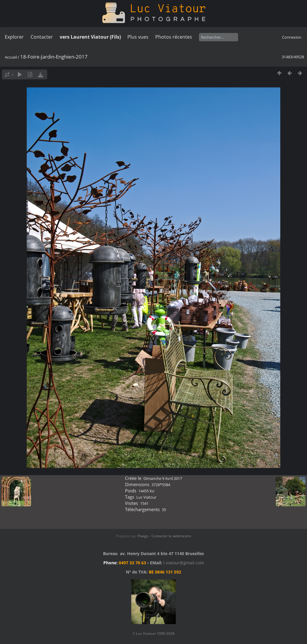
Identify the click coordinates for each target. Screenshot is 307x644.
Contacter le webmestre (171, 536)
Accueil (11, 57)
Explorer (14, 37)
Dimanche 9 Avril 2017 (163, 478)
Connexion (292, 37)
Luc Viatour (146, 497)
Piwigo (143, 536)
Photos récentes (174, 37)
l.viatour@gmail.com (184, 563)
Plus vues (138, 37)
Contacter (42, 37)
